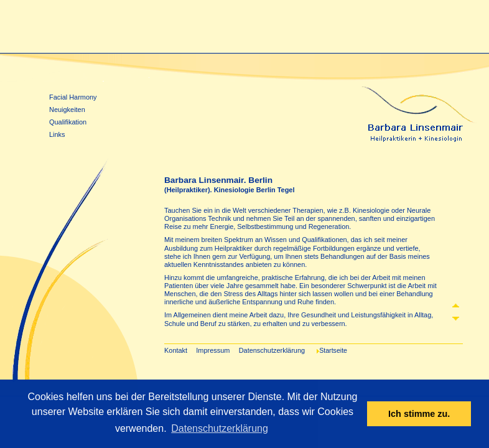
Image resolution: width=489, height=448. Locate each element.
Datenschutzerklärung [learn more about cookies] (220, 428)
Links (57, 134)
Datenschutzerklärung (272, 350)
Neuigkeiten (67, 110)
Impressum (213, 350)
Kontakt (176, 350)
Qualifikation (68, 122)
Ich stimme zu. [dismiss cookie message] (419, 414)
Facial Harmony (73, 97)
